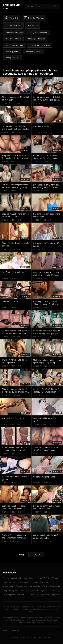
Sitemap (6, 631)
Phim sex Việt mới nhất (12, 578)
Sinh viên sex (21, 586)
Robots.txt (15, 631)
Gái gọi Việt (55, 591)
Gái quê (21, 594)
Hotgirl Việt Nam (9, 582)
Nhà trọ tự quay (27, 591)
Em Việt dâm (24, 582)
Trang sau (36, 555)
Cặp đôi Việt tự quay (40, 582)
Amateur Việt (8, 586)
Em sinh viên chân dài (51, 586)
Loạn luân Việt (32, 595)
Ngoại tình (56, 595)
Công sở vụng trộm (11, 591)
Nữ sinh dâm (35, 586)
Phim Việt (42, 578)
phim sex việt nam (12, 6)
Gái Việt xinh (53, 578)
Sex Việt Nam (29, 578)
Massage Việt (42, 591)
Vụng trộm (45, 595)
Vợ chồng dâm (9, 595)
